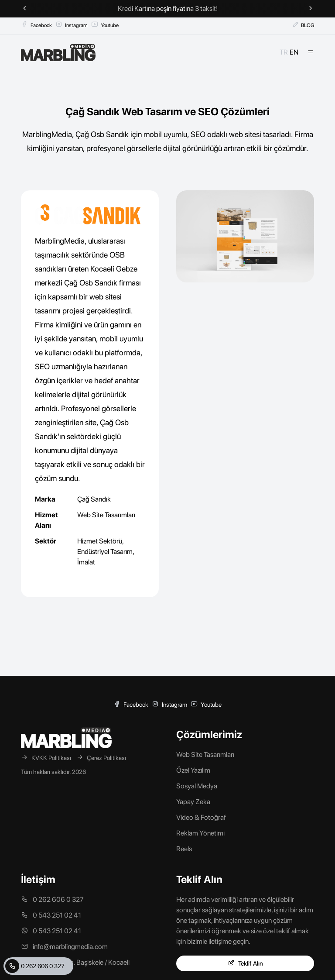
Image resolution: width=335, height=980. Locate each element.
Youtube (105, 25)
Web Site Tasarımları (106, 515)
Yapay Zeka (193, 802)
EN (294, 52)
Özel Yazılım (193, 770)
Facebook (36, 25)
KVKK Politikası (46, 758)
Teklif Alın (245, 963)
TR (284, 52)
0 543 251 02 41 (51, 915)
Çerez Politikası (101, 758)
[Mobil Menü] (311, 52)
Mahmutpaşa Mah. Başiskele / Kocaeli (75, 962)
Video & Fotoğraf (201, 817)
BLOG (303, 25)
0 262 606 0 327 (35, 966)
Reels (184, 849)
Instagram (72, 25)
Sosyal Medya (197, 786)
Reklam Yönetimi (200, 833)
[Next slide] (311, 9)
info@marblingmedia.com (64, 947)
